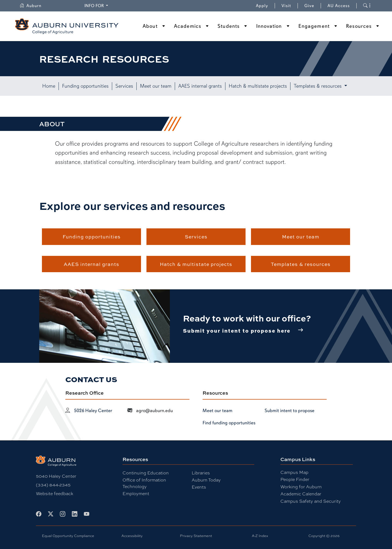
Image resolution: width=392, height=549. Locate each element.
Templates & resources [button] (318, 86)
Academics (188, 26)
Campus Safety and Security (311, 501)
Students (229, 26)
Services (124, 86)
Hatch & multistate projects (258, 86)
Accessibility (132, 536)
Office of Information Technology (144, 483)
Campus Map (294, 472)
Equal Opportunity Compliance (68, 536)
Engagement (314, 26)
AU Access (339, 6)
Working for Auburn (301, 487)
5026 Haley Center (93, 410)
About (150, 26)
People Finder (295, 479)
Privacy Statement (196, 536)
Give (313, 6)
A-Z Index (260, 536)
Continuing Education (146, 473)
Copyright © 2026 (324, 536)
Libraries (201, 473)
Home (49, 86)
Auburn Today (206, 480)
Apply (262, 6)
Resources (359, 26)
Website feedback (55, 493)
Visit (286, 6)
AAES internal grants (200, 86)
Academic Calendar (301, 494)
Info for (97, 5)
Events (199, 487)
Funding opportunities (85, 86)
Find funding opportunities (229, 423)
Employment (136, 493)
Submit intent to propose (290, 410)
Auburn (34, 6)
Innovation (269, 26)
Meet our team (156, 86)
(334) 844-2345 (53, 485)
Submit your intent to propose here (237, 330)
